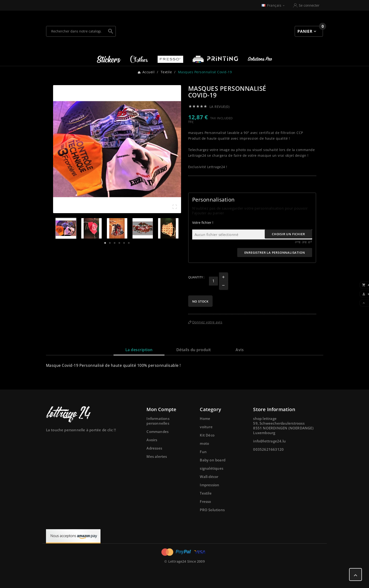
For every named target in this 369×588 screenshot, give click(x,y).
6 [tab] (129, 243)
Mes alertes (157, 456)
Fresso (205, 501)
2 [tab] (110, 243)
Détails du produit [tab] (194, 350)
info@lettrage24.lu (269, 441)
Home (205, 418)
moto (204, 443)
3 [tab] (115, 243)
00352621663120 (268, 449)
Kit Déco (207, 435)
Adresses (154, 448)
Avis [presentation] (240, 350)
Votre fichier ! (203, 223)
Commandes (157, 432)
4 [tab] (119, 243)
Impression (210, 485)
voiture (206, 427)
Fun (203, 452)
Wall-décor (209, 477)
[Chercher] (76, 31)
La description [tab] (139, 350)
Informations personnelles (158, 421)
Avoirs (152, 440)
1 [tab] (105, 243)
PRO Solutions (212, 510)
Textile (206, 493)
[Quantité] (213, 281)
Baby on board (213, 460)
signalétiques (212, 468)
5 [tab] (124, 243)
